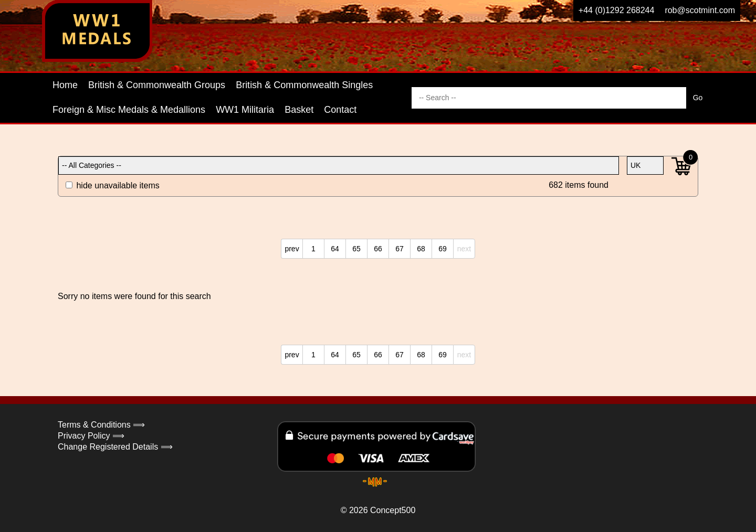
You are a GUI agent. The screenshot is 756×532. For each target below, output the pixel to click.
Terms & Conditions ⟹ (101, 425)
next (464, 249)
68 (421, 249)
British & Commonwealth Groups (157, 85)
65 (356, 249)
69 (443, 249)
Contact (340, 110)
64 (335, 249)
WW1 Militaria (245, 110)
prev (292, 249)
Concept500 (393, 510)
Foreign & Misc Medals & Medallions (129, 110)
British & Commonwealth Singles (304, 85)
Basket (299, 110)
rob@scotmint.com (700, 10)
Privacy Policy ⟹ (91, 436)
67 (400, 249)
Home (65, 85)
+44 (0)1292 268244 (617, 10)
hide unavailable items (113, 185)
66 (378, 249)
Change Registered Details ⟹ (115, 447)
